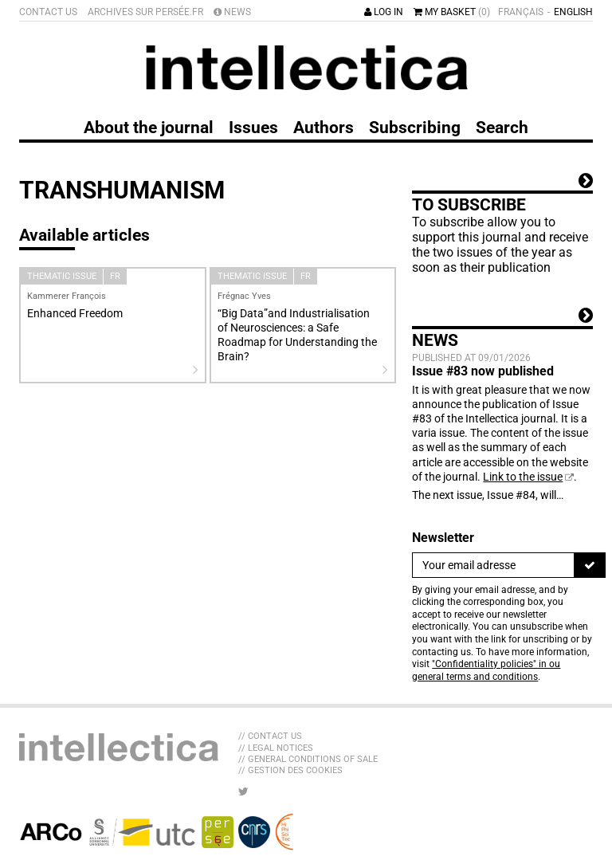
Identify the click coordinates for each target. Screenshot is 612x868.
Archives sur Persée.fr (145, 12)
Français (521, 12)
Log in (384, 12)
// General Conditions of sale (308, 759)
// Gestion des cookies (290, 770)
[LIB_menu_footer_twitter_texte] (243, 791)
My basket (452, 12)
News (232, 12)
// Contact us (270, 736)
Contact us (48, 12)
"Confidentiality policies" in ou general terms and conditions (486, 670)
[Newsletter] (493, 565)
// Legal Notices (276, 748)
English (573, 12)
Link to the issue (523, 477)
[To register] (590, 565)
